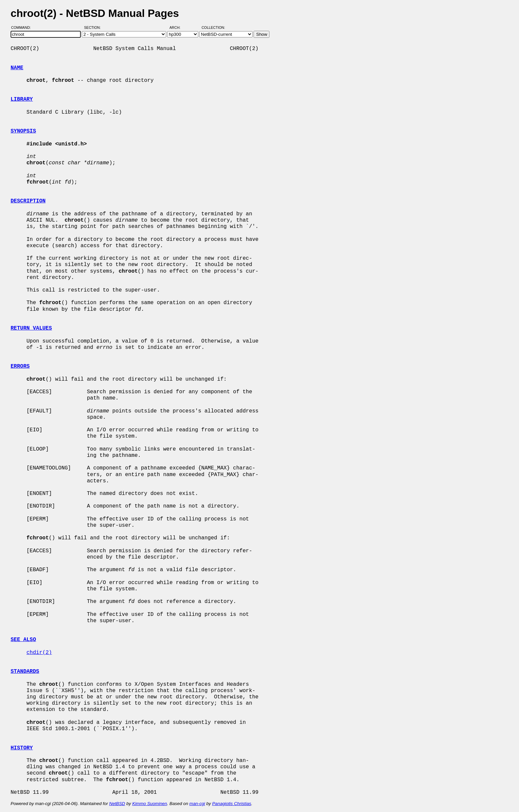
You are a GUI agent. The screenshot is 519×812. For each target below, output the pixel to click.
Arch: (178, 27)
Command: (23, 27)
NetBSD (117, 804)
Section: (94, 27)
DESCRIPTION (28, 201)
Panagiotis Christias (232, 804)
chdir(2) (39, 653)
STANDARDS (25, 672)
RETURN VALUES (31, 328)
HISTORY (22, 748)
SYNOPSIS (23, 131)
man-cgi (197, 804)
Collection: (213, 27)
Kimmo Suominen (149, 804)
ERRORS (20, 366)
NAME (17, 68)
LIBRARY (22, 99)
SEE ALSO (23, 640)
